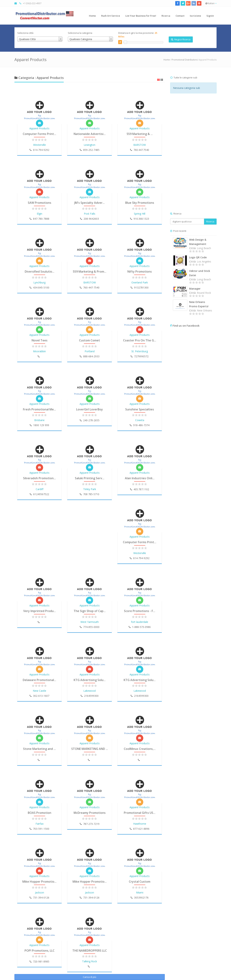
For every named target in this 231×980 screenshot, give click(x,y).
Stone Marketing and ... (39, 749)
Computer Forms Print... (39, 134)
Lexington (90, 145)
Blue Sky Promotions (140, 203)
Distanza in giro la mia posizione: (138, 35)
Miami (140, 892)
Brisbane (39, 420)
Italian (211, 3)
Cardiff (40, 489)
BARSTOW (140, 145)
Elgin (40, 214)
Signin (210, 16)
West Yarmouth (90, 622)
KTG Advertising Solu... (90, 680)
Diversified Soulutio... (40, 272)
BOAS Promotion (40, 813)
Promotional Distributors (184, 60)
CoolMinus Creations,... (140, 749)
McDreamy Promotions (90, 813)
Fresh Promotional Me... (39, 409)
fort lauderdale (140, 622)
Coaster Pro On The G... (140, 340)
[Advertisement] (193, 156)
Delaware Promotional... (39, 680)
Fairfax (40, 824)
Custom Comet (90, 340)
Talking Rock (90, 961)
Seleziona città (25, 33)
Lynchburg (39, 282)
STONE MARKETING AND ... (90, 749)
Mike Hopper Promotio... (39, 882)
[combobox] (40, 39)
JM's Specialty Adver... (90, 203)
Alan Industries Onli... (140, 478)
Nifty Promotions (140, 272)
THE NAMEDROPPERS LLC (90, 951)
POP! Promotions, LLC (40, 951)
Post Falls (90, 214)
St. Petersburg (140, 351)
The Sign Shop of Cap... (90, 611)
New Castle (40, 691)
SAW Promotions (40, 203)
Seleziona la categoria (80, 33)
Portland (90, 351)
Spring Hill (140, 214)
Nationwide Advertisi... (90, 134)
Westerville (40, 145)
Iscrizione (195, 16)
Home (92, 16)
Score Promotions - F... (140, 611)
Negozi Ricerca (181, 39)
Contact (180, 16)
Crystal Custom (140, 882)
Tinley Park (90, 489)
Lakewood (90, 691)
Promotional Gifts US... (140, 813)
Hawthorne (140, 824)
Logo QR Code (198, 257)
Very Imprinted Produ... (40, 611)
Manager (195, 289)
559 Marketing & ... (140, 134)
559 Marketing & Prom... (90, 272)
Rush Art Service (111, 16)
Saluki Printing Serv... (90, 478)
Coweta (140, 420)
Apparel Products (39, 128)
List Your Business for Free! (141, 16)
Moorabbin (39, 351)
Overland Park (140, 282)
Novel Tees (40, 340)
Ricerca (166, 16)
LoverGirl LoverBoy (90, 409)
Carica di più (90, 977)
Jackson (40, 892)
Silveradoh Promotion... (39, 478)
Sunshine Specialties (140, 409)
